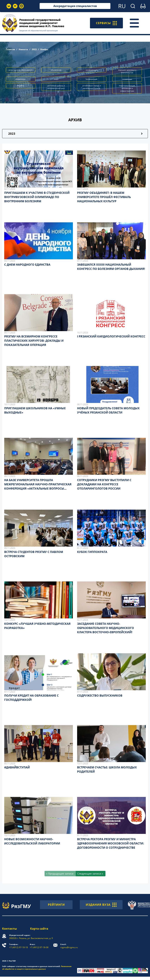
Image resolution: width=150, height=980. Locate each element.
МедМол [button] (21, 86)
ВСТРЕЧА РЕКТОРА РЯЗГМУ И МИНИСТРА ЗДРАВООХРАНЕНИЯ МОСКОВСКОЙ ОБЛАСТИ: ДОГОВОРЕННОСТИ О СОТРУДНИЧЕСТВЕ (111, 843)
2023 (34, 49)
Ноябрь (44, 49)
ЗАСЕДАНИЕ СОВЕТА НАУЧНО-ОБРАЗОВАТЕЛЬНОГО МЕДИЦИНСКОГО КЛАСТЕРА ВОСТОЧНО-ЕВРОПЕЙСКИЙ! (106, 628)
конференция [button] (92, 79)
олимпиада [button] (127, 79)
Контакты (10, 929)
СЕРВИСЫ (106, 23)
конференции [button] (92, 70)
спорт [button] (56, 79)
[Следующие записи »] (91, 874)
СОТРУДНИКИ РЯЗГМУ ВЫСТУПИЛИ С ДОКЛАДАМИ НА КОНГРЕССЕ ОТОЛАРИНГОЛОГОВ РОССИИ (104, 484)
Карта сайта (39, 929)
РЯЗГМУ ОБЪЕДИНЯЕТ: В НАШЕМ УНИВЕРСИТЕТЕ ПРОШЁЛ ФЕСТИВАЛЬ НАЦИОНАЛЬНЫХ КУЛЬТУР (104, 197)
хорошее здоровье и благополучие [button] (127, 71)
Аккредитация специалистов (75, 6)
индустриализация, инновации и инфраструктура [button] (127, 88)
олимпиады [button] (21, 79)
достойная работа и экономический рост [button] (56, 87)
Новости (23, 49)
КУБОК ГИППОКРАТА (92, 552)
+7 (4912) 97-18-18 (18, 946)
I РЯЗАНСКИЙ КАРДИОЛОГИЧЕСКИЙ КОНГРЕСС (111, 336)
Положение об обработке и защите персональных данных (37, 968)
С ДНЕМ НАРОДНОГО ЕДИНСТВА (27, 265)
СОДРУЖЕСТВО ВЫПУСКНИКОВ (100, 696)
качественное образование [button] (21, 70)
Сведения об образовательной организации (38, 30)
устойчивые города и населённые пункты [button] (92, 87)
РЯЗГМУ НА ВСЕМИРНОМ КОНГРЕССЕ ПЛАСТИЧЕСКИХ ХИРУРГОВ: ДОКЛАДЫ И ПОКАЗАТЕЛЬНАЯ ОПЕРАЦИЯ (34, 341)
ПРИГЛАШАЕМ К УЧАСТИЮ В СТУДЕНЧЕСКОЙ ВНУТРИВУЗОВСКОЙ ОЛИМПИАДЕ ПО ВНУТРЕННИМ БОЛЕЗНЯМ (37, 197)
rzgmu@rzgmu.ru (69, 946)
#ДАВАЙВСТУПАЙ (17, 767)
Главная (10, 49)
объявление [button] (56, 70)
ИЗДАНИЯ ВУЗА (101, 905)
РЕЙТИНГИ (56, 905)
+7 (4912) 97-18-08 (39, 946)
